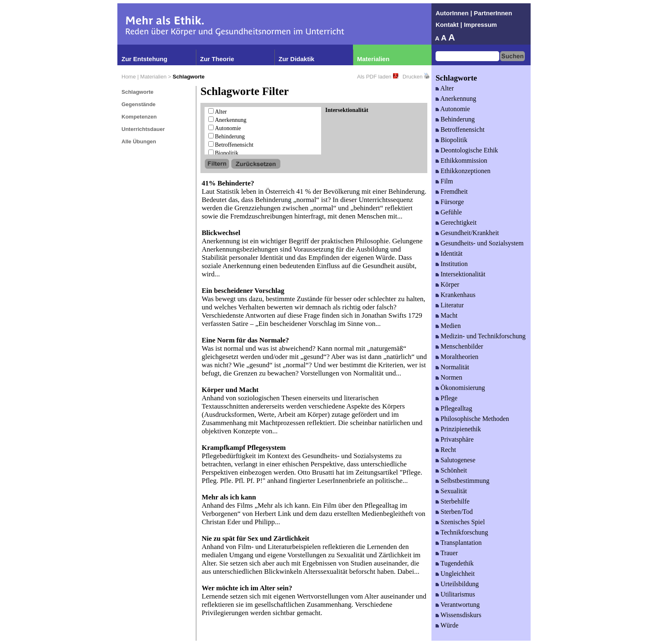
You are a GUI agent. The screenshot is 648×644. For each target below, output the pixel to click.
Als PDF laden (374, 77)
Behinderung (230, 137)
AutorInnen (452, 13)
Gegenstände (138, 104)
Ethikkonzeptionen (466, 171)
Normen (451, 377)
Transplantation (461, 543)
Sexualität (454, 491)
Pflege (449, 398)
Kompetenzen (139, 117)
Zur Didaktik (297, 59)
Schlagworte (137, 92)
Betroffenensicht (234, 145)
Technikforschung (464, 532)
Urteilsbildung (460, 584)
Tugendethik (457, 563)
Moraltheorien (460, 357)
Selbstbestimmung (465, 481)
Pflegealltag (456, 408)
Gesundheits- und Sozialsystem (482, 243)
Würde (450, 625)
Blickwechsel (221, 233)
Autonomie (228, 128)
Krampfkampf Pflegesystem (244, 448)
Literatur (452, 305)
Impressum (480, 25)
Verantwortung (460, 605)
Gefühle (451, 212)
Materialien (373, 59)
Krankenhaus (458, 295)
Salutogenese (458, 460)
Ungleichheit (458, 574)
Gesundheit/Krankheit (470, 233)
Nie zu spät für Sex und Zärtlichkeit (255, 538)
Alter (221, 112)
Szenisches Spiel (463, 522)
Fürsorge (452, 202)
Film (447, 181)
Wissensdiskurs (461, 615)
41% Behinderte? (228, 183)
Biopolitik (227, 153)
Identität (451, 253)
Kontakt (447, 25)
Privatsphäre (457, 439)
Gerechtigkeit (459, 222)
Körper (450, 284)
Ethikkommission (464, 160)
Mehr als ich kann (229, 497)
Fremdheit (454, 191)
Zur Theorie (217, 59)
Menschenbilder (462, 346)
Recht (448, 450)
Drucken (412, 77)
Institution (454, 264)
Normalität (455, 367)
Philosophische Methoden (475, 419)
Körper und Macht (230, 390)
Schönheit (454, 470)
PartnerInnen (493, 13)
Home (129, 77)
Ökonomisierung (463, 388)
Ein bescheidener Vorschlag (243, 291)
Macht (449, 315)
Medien (451, 326)
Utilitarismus (458, 594)
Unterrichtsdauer (143, 129)
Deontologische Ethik (469, 150)
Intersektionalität (463, 274)
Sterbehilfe (455, 501)
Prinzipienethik (461, 429)
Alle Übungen (139, 141)
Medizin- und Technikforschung (483, 336)
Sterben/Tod (457, 512)
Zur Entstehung (144, 59)
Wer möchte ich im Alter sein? (247, 588)
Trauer (449, 553)
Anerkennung (231, 120)
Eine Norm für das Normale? (245, 340)
